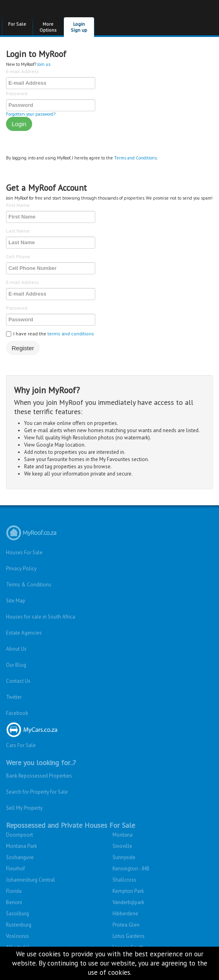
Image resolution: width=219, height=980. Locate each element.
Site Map (16, 601)
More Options (48, 27)
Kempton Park (128, 891)
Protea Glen (126, 925)
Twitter (14, 697)
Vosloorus (17, 936)
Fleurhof (15, 869)
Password (17, 93)
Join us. (44, 64)
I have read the (50, 334)
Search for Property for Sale (37, 792)
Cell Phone (18, 256)
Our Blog (16, 665)
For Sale (17, 24)
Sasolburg (17, 914)
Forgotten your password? (31, 114)
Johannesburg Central (31, 880)
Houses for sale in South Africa (41, 617)
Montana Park (21, 846)
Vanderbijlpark (128, 902)
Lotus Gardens (129, 936)
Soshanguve (20, 857)
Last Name (18, 231)
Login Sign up (79, 27)
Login (19, 124)
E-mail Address (23, 71)
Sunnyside (124, 857)
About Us (16, 649)
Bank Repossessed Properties (39, 776)
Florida (14, 891)
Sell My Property (24, 808)
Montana (123, 835)
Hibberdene (125, 914)
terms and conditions (71, 334)
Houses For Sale (24, 552)
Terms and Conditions (135, 158)
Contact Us (18, 681)
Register (23, 348)
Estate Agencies (24, 633)
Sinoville (122, 846)
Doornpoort (19, 835)
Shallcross (124, 880)
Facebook (17, 713)
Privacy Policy (21, 569)
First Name (18, 205)
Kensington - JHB (131, 869)
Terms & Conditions (29, 585)
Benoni (14, 902)
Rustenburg (19, 925)
